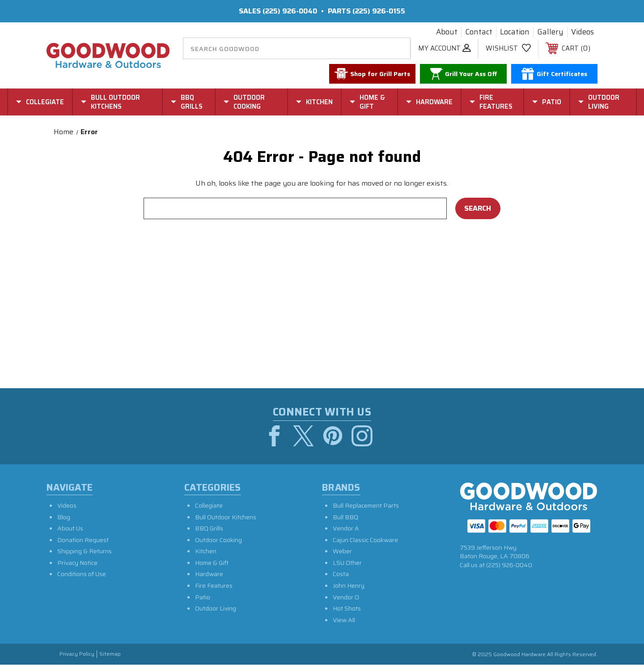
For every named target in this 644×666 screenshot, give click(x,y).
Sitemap (110, 655)
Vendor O (346, 598)
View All (344, 621)
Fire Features (214, 587)
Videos (583, 32)
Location (515, 32)
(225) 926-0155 (379, 11)
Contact (479, 32)
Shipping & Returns (85, 552)
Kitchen (206, 552)
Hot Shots (347, 610)
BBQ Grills (209, 530)
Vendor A (346, 530)
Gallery (550, 32)
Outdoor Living (216, 610)
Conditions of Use (82, 575)
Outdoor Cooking (218, 541)
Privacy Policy (77, 655)
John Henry (349, 587)
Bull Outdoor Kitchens (226, 518)
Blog (64, 518)
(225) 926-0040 (290, 11)
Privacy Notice (77, 564)
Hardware (209, 575)
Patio (203, 598)
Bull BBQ (345, 518)
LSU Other (347, 564)
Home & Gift (212, 564)
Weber (342, 552)
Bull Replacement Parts (366, 507)
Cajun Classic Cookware (365, 541)
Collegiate (209, 507)
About (447, 32)
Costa (341, 575)
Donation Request (83, 541)
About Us (70, 530)
